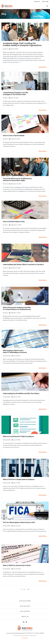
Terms (27, 638)
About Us (25, 617)
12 (28, 589)
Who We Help (25, 606)
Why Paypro (25, 611)
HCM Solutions (25, 601)
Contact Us (37, 1)
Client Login (45, 1)
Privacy (24, 638)
